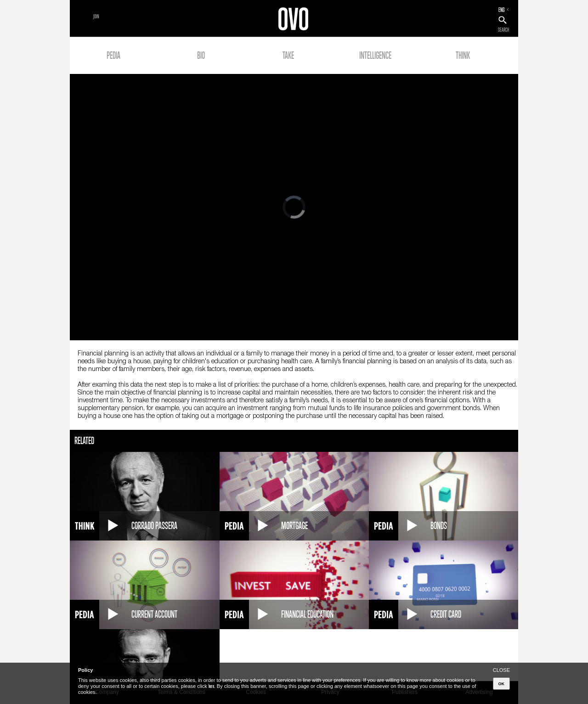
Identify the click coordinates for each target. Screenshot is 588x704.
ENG (502, 10)
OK (502, 684)
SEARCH (503, 30)
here (211, 686)
